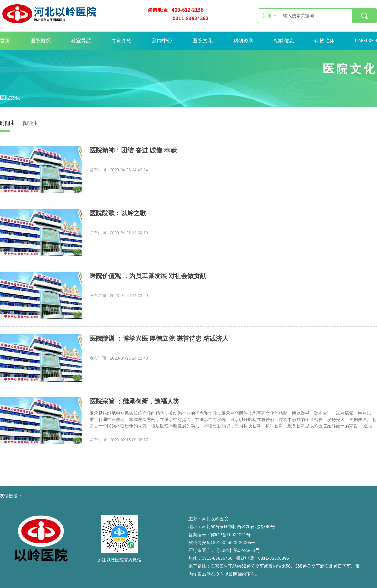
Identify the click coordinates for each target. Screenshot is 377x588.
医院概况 (41, 41)
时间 (8, 123)
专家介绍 (122, 41)
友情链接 (9, 496)
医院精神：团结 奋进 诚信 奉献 (133, 150)
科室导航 (81, 41)
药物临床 (325, 41)
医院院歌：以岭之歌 (118, 213)
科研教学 (243, 41)
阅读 (30, 123)
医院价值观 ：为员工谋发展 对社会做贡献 (148, 276)
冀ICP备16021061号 (231, 535)
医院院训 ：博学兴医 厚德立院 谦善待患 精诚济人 (159, 339)
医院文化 (203, 41)
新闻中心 (162, 41)
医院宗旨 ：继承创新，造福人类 (134, 401)
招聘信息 (284, 41)
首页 (5, 41)
